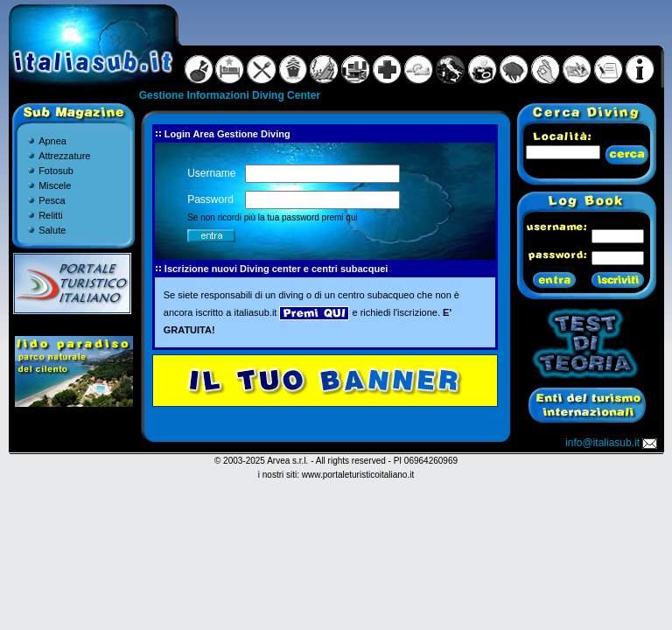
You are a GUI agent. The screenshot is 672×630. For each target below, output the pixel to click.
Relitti (51, 215)
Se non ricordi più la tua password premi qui (273, 217)
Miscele (55, 185)
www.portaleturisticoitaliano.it (358, 475)
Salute (52, 230)
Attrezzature (64, 156)
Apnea (52, 141)
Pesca (52, 200)
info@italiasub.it (612, 443)
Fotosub (56, 171)
